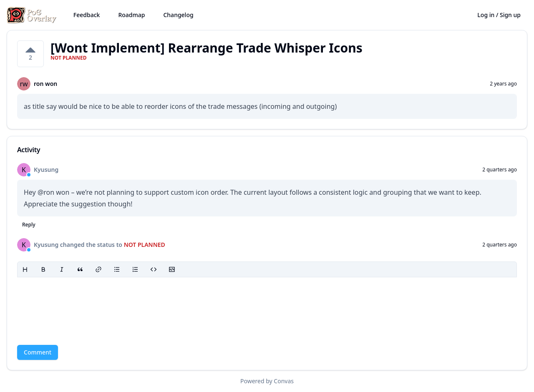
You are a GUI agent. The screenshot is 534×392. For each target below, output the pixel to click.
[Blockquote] (80, 269)
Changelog (178, 15)
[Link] (98, 269)
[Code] (154, 269)
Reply (29, 225)
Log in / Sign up (499, 15)
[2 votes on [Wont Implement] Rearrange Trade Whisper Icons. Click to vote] (30, 54)
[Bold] (43, 269)
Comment (38, 352)
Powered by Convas (267, 381)
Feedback (87, 15)
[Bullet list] (117, 269)
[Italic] (62, 269)
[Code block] (172, 269)
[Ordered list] (135, 269)
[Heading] (25, 269)
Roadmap (131, 15)
